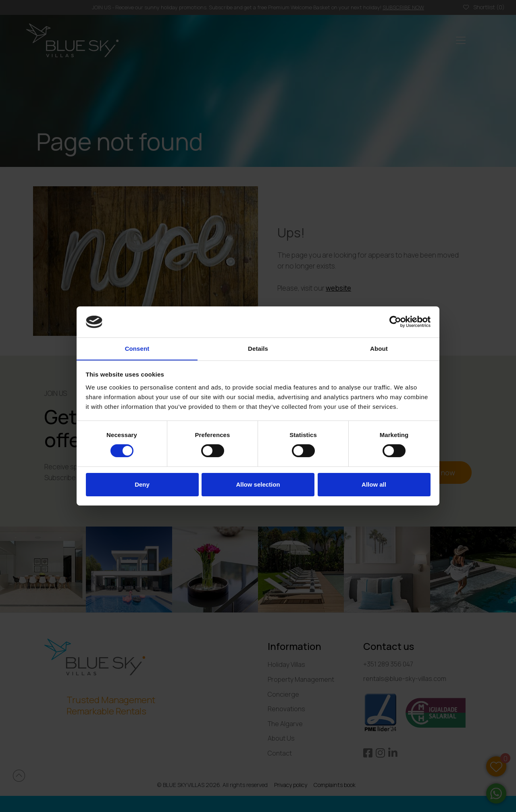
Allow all (374, 484)
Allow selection (258, 484)
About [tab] (379, 348)
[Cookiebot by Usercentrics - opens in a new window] (395, 322)
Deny (142, 484)
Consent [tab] (137, 348)
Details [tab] (258, 348)
